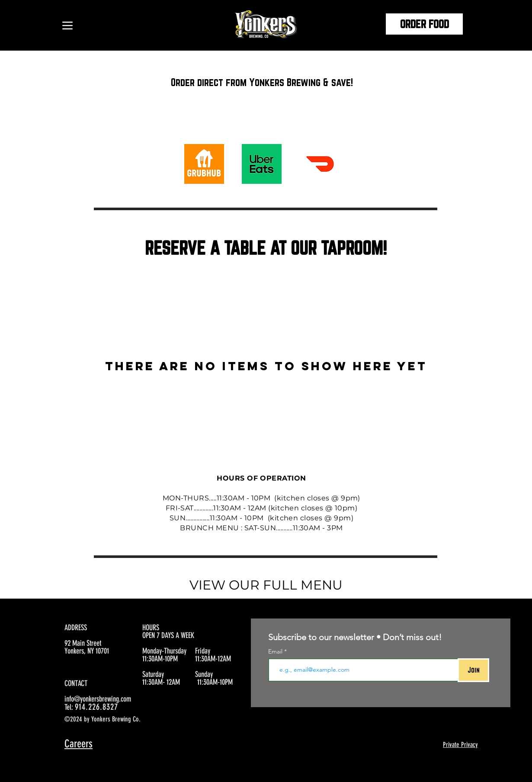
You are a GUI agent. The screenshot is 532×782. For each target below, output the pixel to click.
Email (276, 651)
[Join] (473, 670)
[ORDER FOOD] (424, 24)
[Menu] (67, 25)
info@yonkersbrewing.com (98, 699)
